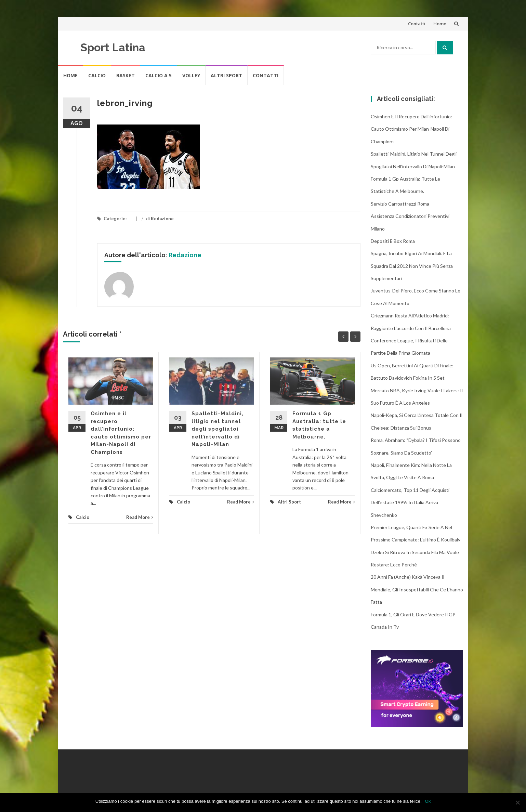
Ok (428, 801)
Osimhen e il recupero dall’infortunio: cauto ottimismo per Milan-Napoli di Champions (411, 129)
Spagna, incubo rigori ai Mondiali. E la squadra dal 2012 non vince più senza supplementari (412, 266)
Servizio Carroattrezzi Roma (400, 204)
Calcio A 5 (159, 75)
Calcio (97, 75)
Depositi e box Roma (393, 241)
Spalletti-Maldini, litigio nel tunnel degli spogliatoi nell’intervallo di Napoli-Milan (218, 429)
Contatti (417, 24)
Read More (140, 517)
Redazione (162, 219)
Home (440, 24)
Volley (191, 75)
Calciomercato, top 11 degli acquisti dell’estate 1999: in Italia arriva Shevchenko (410, 502)
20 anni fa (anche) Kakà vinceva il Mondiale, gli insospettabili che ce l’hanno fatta (417, 589)
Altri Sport (226, 75)
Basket (126, 75)
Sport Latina (113, 47)
